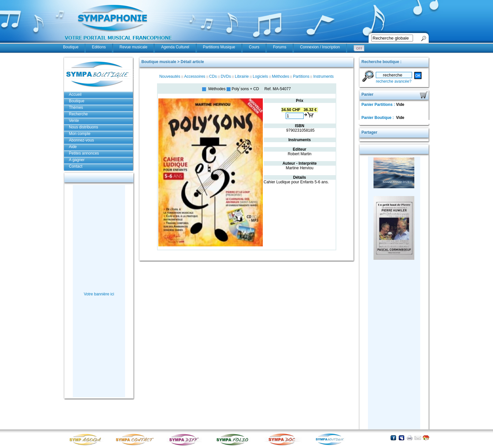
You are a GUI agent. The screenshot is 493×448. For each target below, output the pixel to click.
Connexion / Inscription (320, 47)
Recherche (78, 114)
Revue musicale (133, 47)
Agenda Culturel (175, 47)
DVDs (226, 76)
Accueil (75, 94)
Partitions (301, 76)
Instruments (323, 76)
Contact (76, 166)
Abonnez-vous (81, 140)
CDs (213, 76)
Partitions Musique (219, 47)
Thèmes (76, 108)
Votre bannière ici (99, 294)
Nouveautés (170, 76)
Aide (73, 147)
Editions (99, 47)
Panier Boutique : (378, 118)
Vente (74, 121)
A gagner (77, 160)
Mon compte (80, 134)
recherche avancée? (394, 81)
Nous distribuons (83, 127)
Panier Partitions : (379, 105)
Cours (254, 47)
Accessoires (195, 76)
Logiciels (260, 76)
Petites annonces (84, 153)
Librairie (242, 76)
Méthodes (281, 76)
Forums (280, 47)
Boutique (71, 47)
